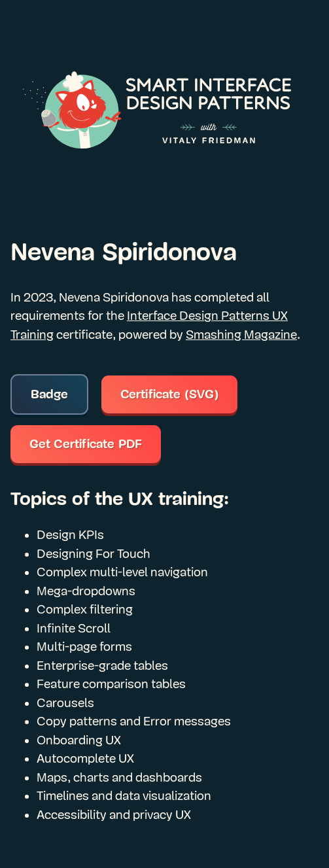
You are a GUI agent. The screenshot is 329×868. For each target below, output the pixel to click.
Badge (50, 394)
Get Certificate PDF (86, 444)
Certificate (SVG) (170, 394)
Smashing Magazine (241, 335)
